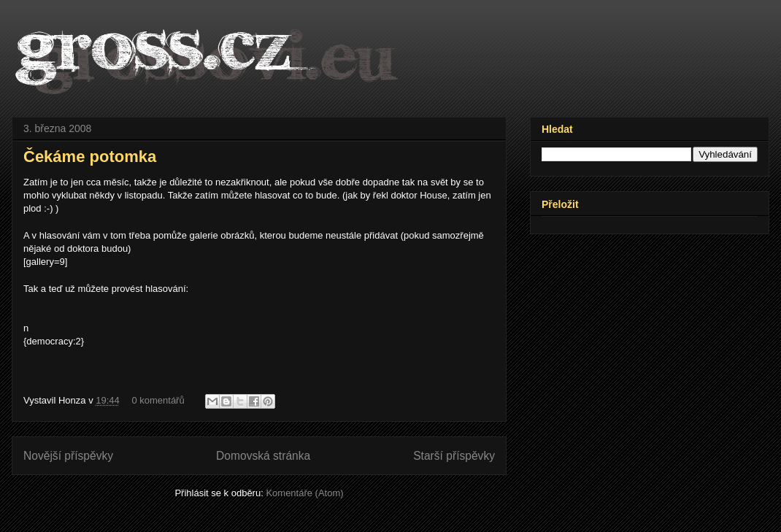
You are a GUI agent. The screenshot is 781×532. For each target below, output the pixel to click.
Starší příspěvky (454, 456)
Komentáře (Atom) (304, 493)
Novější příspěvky (68, 456)
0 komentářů (158, 400)
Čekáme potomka (90, 157)
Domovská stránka (263, 456)
